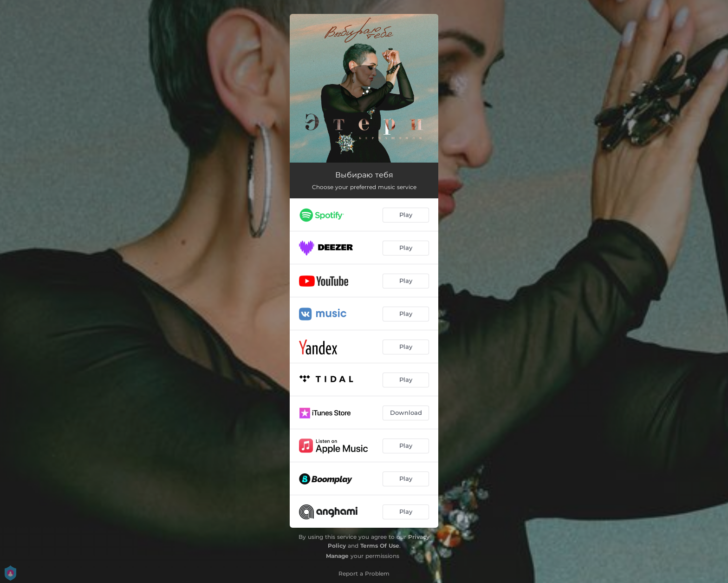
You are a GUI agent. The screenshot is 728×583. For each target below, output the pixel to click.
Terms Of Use (380, 546)
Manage (337, 556)
